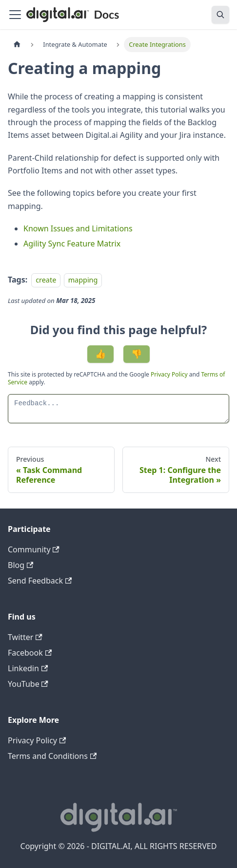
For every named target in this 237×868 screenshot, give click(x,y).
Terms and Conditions (52, 756)
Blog (20, 565)
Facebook (30, 653)
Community (34, 549)
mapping (83, 280)
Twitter (25, 637)
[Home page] (17, 45)
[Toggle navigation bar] (15, 15)
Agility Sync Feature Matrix (72, 244)
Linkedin (28, 668)
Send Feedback (40, 581)
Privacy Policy (170, 374)
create (46, 280)
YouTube (28, 684)
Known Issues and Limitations (78, 228)
